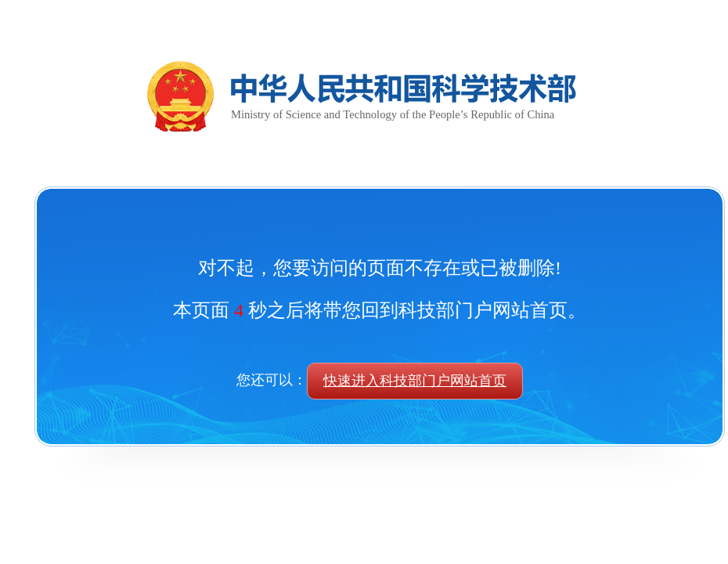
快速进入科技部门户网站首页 (415, 381)
